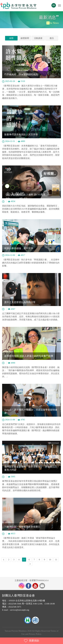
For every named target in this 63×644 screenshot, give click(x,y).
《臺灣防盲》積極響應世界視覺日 (22, 527)
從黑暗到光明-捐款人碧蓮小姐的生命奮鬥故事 (29, 356)
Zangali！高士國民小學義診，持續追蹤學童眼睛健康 (31, 411)
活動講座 (38, 38)
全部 (11, 38)
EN (54, 5)
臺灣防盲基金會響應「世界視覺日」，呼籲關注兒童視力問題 (31, 468)
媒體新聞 (25, 38)
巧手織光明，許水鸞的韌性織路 (21, 74)
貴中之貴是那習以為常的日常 (20, 302)
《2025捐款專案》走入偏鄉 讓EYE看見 (25, 195)
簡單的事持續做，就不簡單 (19, 248)
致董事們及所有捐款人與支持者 (21, 135)
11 (56, 560)
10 (50, 560)
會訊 (52, 38)
